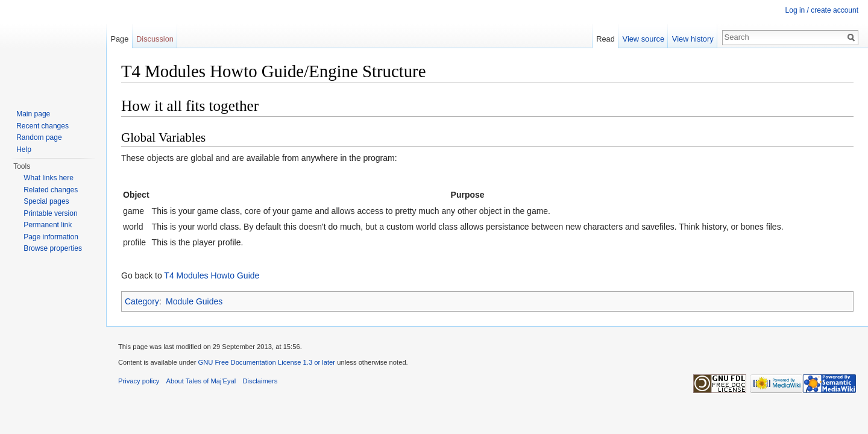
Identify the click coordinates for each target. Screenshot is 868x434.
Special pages (46, 201)
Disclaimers (260, 381)
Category (142, 301)
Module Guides (194, 301)
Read (605, 39)
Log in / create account (822, 10)
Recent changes (42, 126)
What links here (49, 178)
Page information (51, 237)
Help (24, 149)
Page (119, 39)
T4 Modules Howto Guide (212, 275)
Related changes (51, 190)
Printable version (50, 213)
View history (693, 39)
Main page (33, 114)
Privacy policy (139, 381)
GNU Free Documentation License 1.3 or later (266, 362)
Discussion (155, 39)
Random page (39, 137)
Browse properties (53, 248)
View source (643, 39)
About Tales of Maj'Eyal (201, 381)
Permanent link (48, 225)
